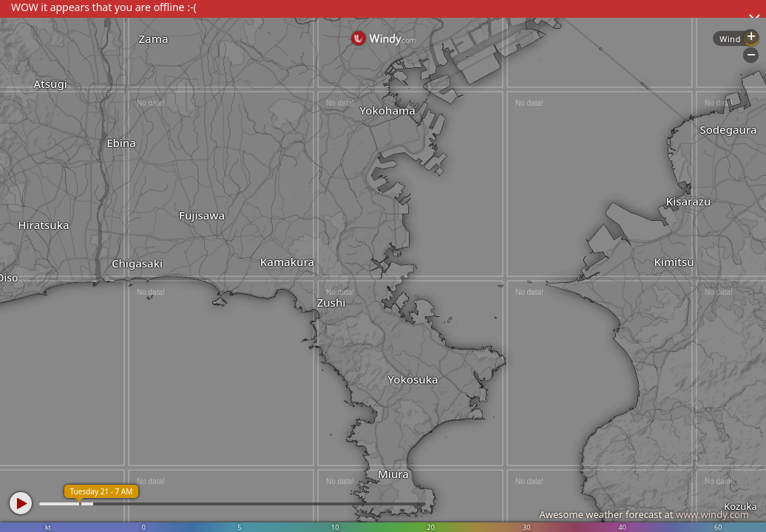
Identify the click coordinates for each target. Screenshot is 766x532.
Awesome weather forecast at (644, 514)
